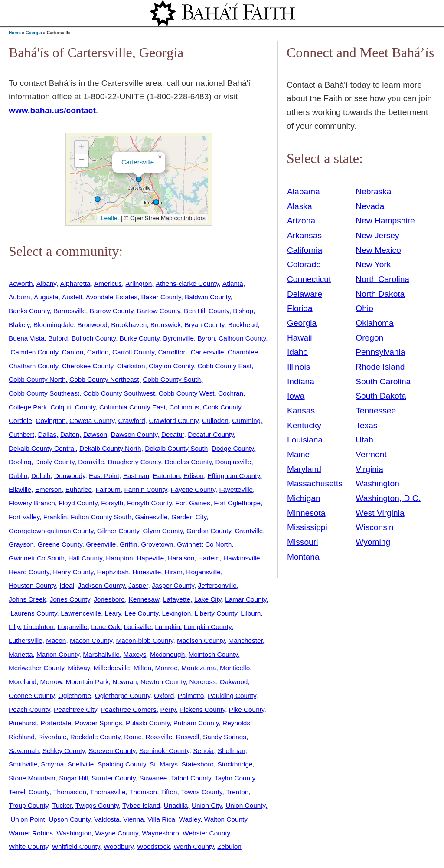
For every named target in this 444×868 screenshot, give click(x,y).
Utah (364, 440)
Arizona (301, 221)
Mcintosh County (213, 654)
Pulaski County (148, 723)
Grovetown (157, 544)
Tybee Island (141, 805)
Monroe (166, 668)
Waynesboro (160, 833)
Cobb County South (172, 379)
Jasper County (173, 585)
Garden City (189, 517)
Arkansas (304, 235)
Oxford (164, 696)
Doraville (91, 462)
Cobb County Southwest (119, 393)
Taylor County (235, 778)
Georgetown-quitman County (51, 531)
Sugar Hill (73, 778)
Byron (206, 338)
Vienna (134, 819)
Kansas (301, 411)
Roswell (188, 737)
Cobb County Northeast (104, 379)
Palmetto (191, 696)
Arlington (139, 283)
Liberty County (216, 613)
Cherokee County (88, 366)
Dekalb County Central (42, 448)
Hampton (119, 558)
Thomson (143, 792)
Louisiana (305, 440)
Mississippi (307, 527)
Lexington (177, 613)
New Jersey (377, 235)
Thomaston (70, 792)
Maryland (304, 469)
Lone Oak (106, 627)
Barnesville (70, 311)
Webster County (206, 833)
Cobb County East (225, 366)
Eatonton (166, 476)
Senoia (203, 751)
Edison (194, 476)
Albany (46, 283)
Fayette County (193, 490)
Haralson (181, 558)
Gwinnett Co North (204, 544)
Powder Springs (98, 723)
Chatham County (33, 366)
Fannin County (145, 490)
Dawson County (134, 434)
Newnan (124, 682)
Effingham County (233, 476)
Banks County (29, 311)
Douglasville (233, 462)
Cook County (222, 407)
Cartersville (138, 162)
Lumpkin (167, 627)
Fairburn (108, 490)
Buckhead (243, 325)
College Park (28, 407)
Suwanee (153, 778)
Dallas (47, 434)
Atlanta (233, 283)
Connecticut (309, 279)
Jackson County (101, 585)
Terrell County (29, 792)
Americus (108, 283)
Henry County (73, 572)
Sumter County (113, 778)
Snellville (81, 764)
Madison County (201, 640)
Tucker (62, 805)
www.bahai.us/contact (52, 110)
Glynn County (163, 531)
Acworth (21, 283)
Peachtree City (75, 709)
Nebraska (373, 192)
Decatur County (211, 434)
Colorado (304, 264)
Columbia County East (132, 407)
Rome (133, 737)
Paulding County (232, 696)
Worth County (193, 847)
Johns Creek (27, 599)
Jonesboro (109, 599)
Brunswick (166, 325)
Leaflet (109, 218)
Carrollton (172, 352)
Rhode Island (380, 367)
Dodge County (233, 448)
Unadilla (176, 805)
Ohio (364, 308)
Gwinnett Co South (37, 558)
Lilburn (251, 613)
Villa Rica (161, 819)
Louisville (137, 627)
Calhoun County (242, 338)
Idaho (297, 352)
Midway (79, 668)
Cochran (231, 393)
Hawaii (300, 338)
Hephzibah (113, 572)
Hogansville (203, 572)
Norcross (203, 682)
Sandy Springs (225, 737)
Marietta (21, 654)
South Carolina (383, 382)
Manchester (245, 640)
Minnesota (306, 513)
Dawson (95, 434)
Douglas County (188, 462)
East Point (104, 476)
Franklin (55, 517)
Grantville (249, 531)
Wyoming (373, 542)
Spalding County (122, 764)
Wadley (190, 819)
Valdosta (107, 819)
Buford (58, 338)
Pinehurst (23, 723)
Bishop (243, 311)
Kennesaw (144, 599)
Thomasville (108, 792)
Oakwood (234, 682)
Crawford (132, 421)
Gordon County (209, 531)
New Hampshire (385, 221)
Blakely (19, 325)
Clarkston (131, 366)
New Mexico (378, 250)
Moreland (23, 682)
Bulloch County (94, 338)
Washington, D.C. (388, 498)
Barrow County (111, 311)
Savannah (24, 751)
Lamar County (246, 599)
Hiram (174, 572)
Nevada (370, 206)
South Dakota (381, 396)
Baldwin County (208, 297)
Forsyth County (149, 503)
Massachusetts (315, 483)
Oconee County (32, 696)
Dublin (18, 476)
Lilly (14, 627)
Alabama (304, 192)
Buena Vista (27, 338)
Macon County (91, 640)
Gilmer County (118, 531)
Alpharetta (75, 283)
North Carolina (382, 279)
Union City (207, 805)
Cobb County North (37, 379)
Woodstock (153, 847)
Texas (366, 425)
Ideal (67, 585)
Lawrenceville (81, 613)
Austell (72, 297)
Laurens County (34, 613)
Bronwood (93, 325)
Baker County (161, 297)
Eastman (136, 476)
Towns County (201, 792)
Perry (168, 709)
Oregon (369, 338)
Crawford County (173, 421)
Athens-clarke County (187, 283)
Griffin (129, 544)
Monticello (235, 668)
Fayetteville (236, 490)
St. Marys (164, 764)
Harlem (209, 558)
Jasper (138, 585)
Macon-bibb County (144, 640)
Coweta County (92, 421)
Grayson (21, 544)
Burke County (140, 338)
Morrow (51, 682)
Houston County (32, 585)
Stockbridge (235, 764)
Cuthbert (21, 434)
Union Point (28, 819)
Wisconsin (374, 527)
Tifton (169, 792)
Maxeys (135, 654)
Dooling (20, 462)
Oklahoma (374, 323)
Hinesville (147, 572)
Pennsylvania (380, 352)
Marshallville (101, 654)
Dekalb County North (110, 448)
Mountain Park (87, 682)
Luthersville (26, 640)
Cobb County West (187, 393)
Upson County (69, 819)
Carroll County (133, 352)
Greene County (60, 544)
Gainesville (152, 517)
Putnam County (196, 723)
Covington (51, 421)
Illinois (299, 367)
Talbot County (191, 778)
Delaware (305, 294)
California (305, 250)
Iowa (296, 396)
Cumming (246, 421)
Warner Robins (31, 833)
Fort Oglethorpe (237, 503)
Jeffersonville (217, 585)
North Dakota (380, 294)
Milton (142, 668)
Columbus (184, 407)
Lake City (208, 599)
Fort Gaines (193, 503)
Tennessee (376, 411)
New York (373, 264)
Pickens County (202, 709)
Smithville (23, 764)
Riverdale (52, 737)
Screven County (112, 751)
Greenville (101, 544)
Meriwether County (36, 668)
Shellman (232, 751)
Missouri (302, 542)
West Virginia (380, 513)
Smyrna (52, 764)
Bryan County (204, 325)
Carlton (98, 352)
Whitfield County (76, 847)
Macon (56, 640)
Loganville (72, 627)
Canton (73, 352)
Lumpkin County (208, 627)
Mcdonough (167, 654)
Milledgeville (112, 668)
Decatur (173, 434)
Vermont (371, 454)
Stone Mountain (32, 778)
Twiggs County (97, 805)
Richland (22, 737)
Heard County (29, 572)
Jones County (70, 599)
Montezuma (199, 668)
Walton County (226, 819)
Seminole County (164, 751)
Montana (303, 557)
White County (28, 847)
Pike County (247, 709)
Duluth (41, 476)
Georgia (34, 33)
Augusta (46, 297)
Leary (113, 613)
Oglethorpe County (123, 696)
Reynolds (236, 723)
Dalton (70, 434)
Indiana (301, 382)
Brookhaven (129, 325)
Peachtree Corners (129, 709)
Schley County (64, 751)
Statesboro (198, 764)
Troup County (28, 805)
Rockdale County (95, 737)
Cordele (20, 421)
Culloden (215, 421)
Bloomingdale (54, 325)
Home (15, 33)
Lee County (142, 613)
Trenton (237, 792)
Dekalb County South (176, 448)
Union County (245, 805)
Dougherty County (135, 462)
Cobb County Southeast (44, 393)
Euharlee (79, 490)
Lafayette (177, 599)
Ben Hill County (207, 311)
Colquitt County (73, 407)
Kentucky (304, 425)
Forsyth (112, 503)
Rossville (159, 737)
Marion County (58, 654)
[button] (139, 179)
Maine (298, 454)
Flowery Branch (32, 503)
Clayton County (171, 366)
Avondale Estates (112, 297)
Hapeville (150, 558)
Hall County (85, 558)
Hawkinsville (242, 558)
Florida (300, 308)
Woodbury (119, 847)
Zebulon (229, 847)
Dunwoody (70, 476)
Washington (74, 833)
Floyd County (78, 503)
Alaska (300, 206)
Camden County (34, 352)
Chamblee (243, 352)
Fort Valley (24, 517)
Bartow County (159, 311)
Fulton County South (101, 517)
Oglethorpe (75, 696)
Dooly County (55, 462)
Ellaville (20, 490)
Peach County (29, 709)
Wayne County (117, 833)
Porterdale (56, 723)
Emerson (48, 490)
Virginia (369, 469)
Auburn (20, 297)
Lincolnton (39, 627)
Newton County (163, 682)
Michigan (304, 498)
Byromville (178, 338)
